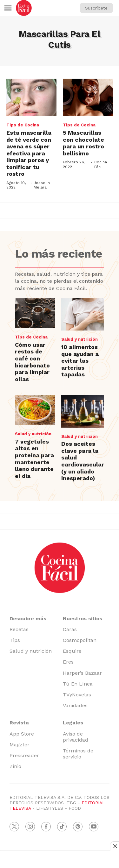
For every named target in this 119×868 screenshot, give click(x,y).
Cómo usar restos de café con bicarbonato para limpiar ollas (32, 362)
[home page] (24, 8)
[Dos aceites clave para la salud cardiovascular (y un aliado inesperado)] (83, 411)
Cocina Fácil (101, 164)
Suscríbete (96, 8)
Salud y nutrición (79, 339)
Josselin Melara (42, 185)
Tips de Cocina (23, 125)
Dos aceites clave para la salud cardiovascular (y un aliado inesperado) (83, 461)
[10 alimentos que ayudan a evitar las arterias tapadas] (83, 314)
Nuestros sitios (83, 619)
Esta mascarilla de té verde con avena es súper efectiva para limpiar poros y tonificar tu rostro (29, 153)
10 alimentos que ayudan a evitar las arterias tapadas (80, 361)
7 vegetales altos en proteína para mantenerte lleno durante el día (34, 459)
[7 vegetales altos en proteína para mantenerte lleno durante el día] (35, 410)
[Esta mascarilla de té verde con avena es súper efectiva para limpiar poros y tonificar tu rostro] (31, 97)
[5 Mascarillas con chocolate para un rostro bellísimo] (88, 97)
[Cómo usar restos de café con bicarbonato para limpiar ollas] (35, 313)
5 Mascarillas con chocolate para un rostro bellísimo (83, 143)
